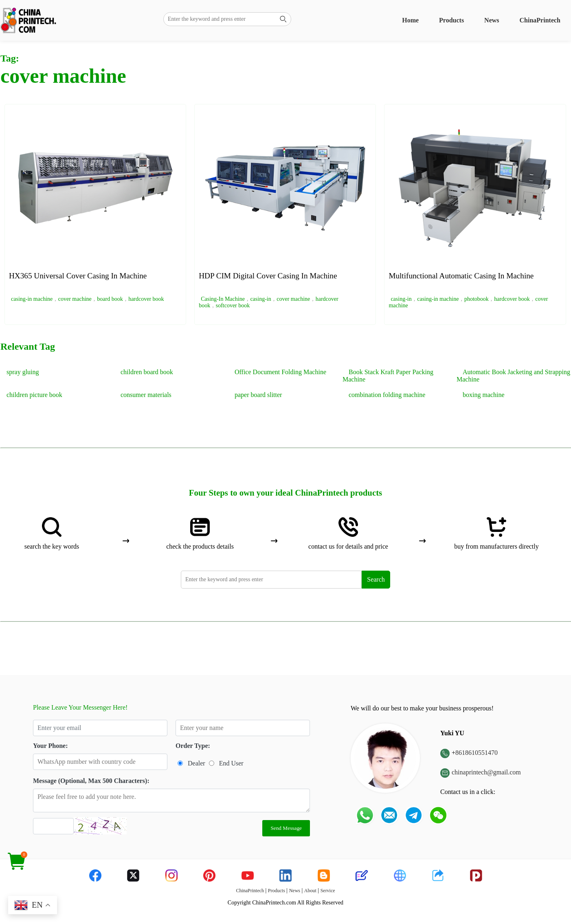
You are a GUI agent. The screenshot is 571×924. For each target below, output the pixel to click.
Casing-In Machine (223, 299)
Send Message (286, 828)
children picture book (34, 395)
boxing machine (484, 395)
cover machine (75, 299)
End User (231, 763)
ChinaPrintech (540, 20)
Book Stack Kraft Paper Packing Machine (388, 376)
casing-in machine (32, 299)
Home (410, 20)
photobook (477, 299)
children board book (147, 372)
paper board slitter (258, 395)
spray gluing (23, 372)
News (492, 20)
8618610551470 (477, 753)
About (310, 891)
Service (328, 891)
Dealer (197, 763)
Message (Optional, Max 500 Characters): (91, 781)
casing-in (260, 299)
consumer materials (146, 395)
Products (451, 20)
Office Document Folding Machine (280, 372)
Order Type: (193, 746)
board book (110, 299)
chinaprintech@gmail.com (486, 772)
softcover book (233, 305)
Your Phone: (51, 746)
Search (376, 579)
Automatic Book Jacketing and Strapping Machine (513, 376)
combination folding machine (387, 395)
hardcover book (146, 299)
